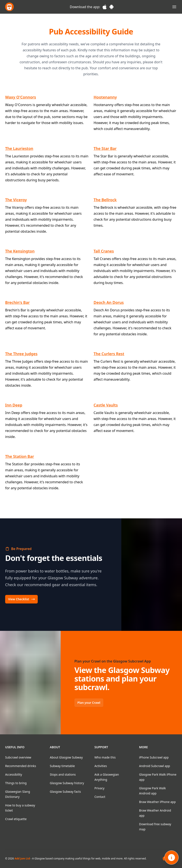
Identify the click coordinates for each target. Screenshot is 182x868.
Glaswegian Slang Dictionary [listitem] (18, 794)
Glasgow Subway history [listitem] (67, 783)
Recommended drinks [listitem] (21, 766)
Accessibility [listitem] (14, 774)
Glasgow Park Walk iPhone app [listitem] (158, 777)
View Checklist (22, 599)
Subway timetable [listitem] (62, 766)
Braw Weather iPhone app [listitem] (157, 802)
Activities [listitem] (101, 766)
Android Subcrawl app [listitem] (155, 766)
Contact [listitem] (100, 797)
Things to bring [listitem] (16, 783)
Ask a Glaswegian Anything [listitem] (107, 777)
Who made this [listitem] (105, 757)
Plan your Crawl (89, 703)
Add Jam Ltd (22, 858)
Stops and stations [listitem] (63, 774)
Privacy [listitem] (100, 788)
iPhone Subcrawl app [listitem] (154, 757)
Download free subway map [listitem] (155, 827)
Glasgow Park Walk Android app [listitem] (153, 791)
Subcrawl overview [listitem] (18, 757)
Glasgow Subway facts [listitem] (65, 792)
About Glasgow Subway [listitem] (66, 757)
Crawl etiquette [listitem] (16, 819)
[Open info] (171, 858)
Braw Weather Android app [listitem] (155, 813)
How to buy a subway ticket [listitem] (20, 808)
